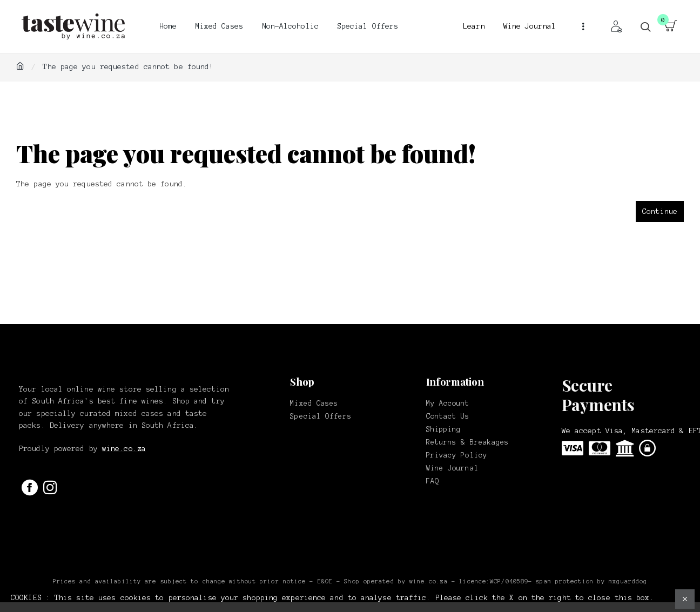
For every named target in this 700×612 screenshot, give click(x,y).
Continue (660, 211)
